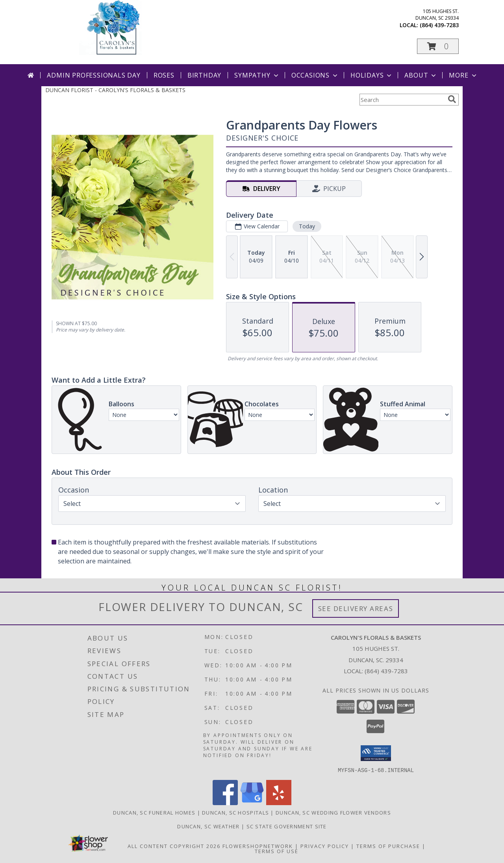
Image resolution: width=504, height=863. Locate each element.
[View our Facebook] (225, 803)
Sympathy (257, 75)
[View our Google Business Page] (252, 803)
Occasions (315, 75)
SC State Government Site (287, 826)
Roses (164, 75)
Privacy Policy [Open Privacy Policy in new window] (325, 846)
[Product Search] (402, 100)
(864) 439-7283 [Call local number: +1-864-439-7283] (439, 25)
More (463, 75)
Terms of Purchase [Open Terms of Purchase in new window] (388, 846)
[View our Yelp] (279, 803)
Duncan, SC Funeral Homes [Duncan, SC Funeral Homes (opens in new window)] (154, 812)
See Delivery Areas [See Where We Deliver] (356, 608)
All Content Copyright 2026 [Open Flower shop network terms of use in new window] (174, 846)
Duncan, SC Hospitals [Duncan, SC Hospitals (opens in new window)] (235, 812)
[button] (438, 46)
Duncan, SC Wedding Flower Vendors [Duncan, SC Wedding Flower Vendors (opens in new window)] (333, 812)
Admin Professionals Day (94, 75)
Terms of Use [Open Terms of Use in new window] (277, 851)
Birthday (204, 75)
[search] (452, 99)
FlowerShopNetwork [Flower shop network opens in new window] (258, 846)
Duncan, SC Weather (208, 826)
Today (307, 226)
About (421, 75)
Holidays (372, 75)
